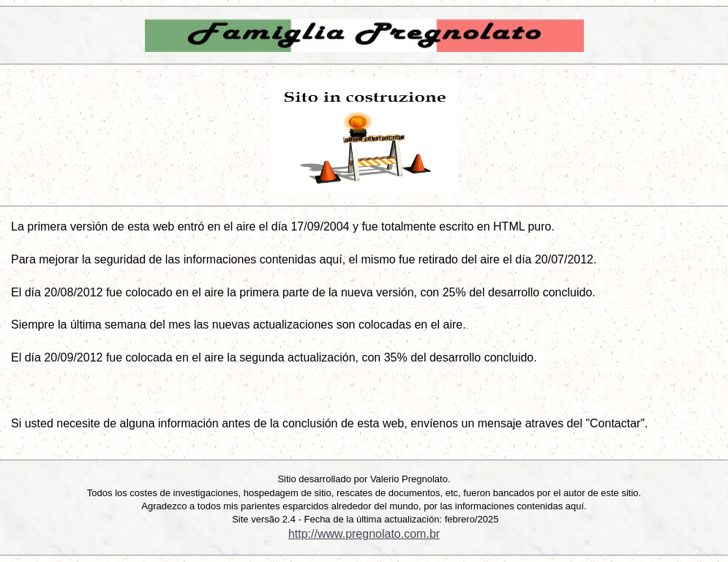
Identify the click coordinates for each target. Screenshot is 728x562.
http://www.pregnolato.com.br (364, 534)
